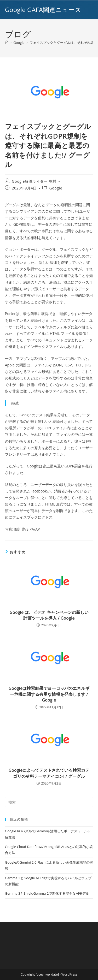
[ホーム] (7, 43)
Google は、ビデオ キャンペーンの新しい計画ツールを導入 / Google (49, 615)
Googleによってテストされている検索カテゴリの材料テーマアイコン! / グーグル (49, 773)
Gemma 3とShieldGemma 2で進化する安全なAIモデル (47, 893)
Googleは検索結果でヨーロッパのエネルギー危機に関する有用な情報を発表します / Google (49, 694)
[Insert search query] (49, 802)
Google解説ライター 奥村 (34, 181)
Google (56, 188)
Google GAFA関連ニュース (43, 10)
